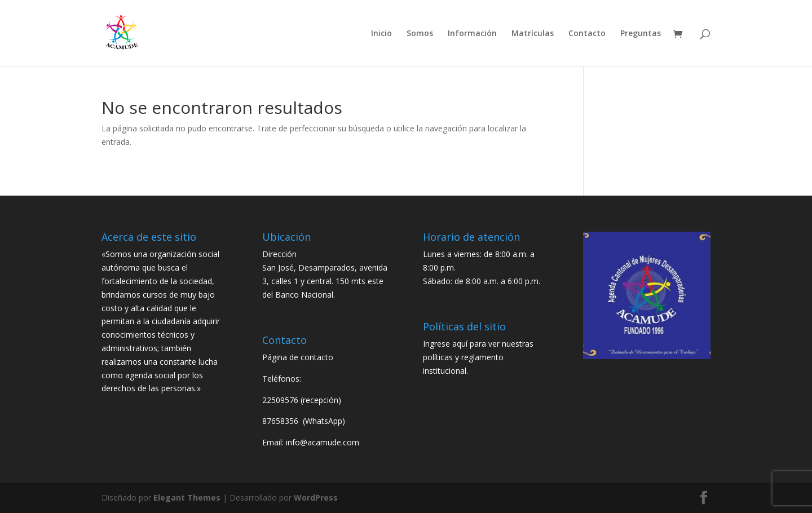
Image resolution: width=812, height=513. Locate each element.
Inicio (381, 34)
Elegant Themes (187, 497)
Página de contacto (298, 357)
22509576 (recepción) (302, 400)
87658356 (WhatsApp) (305, 421)
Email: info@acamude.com (311, 442)
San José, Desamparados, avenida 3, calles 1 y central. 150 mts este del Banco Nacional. (325, 281)
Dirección (279, 254)
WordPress (316, 497)
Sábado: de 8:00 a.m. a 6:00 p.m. (482, 281)
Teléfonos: (282, 379)
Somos (420, 34)
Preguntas (641, 34)
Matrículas (533, 34)
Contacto (587, 34)
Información (472, 34)
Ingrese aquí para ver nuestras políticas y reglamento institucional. (478, 357)
